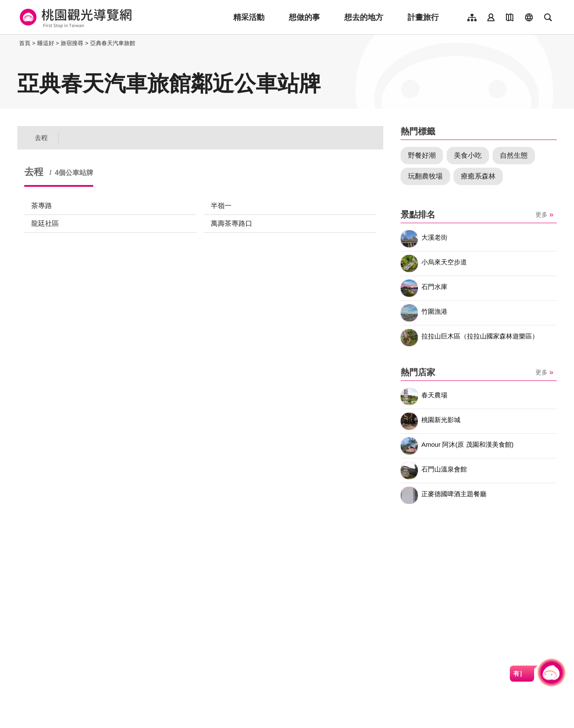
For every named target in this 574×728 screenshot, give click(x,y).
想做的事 (304, 17)
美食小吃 (468, 155)
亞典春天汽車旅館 (113, 43)
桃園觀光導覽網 (74, 17)
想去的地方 (364, 17)
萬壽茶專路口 (232, 223)
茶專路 (42, 206)
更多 (541, 214)
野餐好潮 (422, 155)
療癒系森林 (478, 176)
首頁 (25, 43)
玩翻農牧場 (425, 176)
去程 (41, 138)
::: (15, 43)
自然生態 (514, 155)
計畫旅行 (423, 17)
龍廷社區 (45, 223)
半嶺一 (221, 206)
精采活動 (249, 17)
